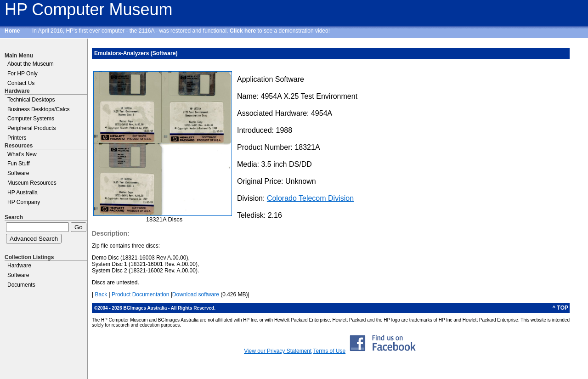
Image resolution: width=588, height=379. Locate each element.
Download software (196, 294)
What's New (22, 154)
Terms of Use (329, 351)
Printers (17, 138)
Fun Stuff (18, 164)
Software (18, 173)
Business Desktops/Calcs (38, 109)
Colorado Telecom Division (310, 198)
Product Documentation (140, 294)
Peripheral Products (31, 128)
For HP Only (23, 74)
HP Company (24, 202)
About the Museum (31, 64)
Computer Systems (31, 119)
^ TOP (560, 308)
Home (12, 31)
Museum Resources (32, 183)
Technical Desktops (31, 100)
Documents (21, 285)
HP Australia (23, 192)
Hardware (19, 266)
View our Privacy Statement (278, 351)
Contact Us (21, 83)
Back (101, 294)
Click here (243, 31)
